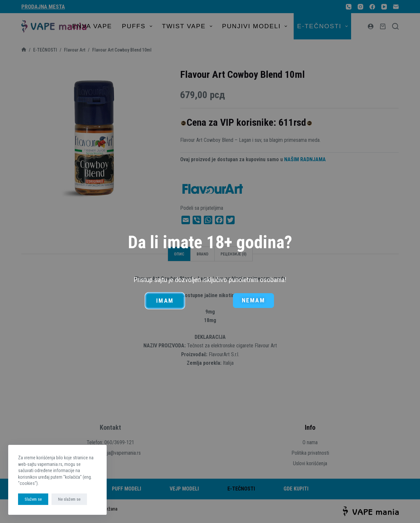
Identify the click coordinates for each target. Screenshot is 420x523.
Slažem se (33, 499)
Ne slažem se (69, 499)
